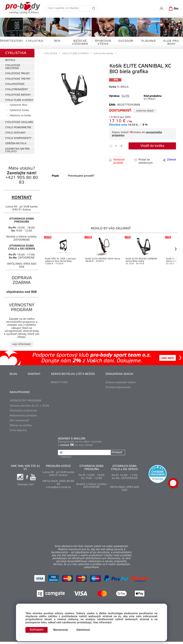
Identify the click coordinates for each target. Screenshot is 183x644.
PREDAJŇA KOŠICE (58, 466)
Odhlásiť (66, 457)
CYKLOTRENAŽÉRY (17, 90)
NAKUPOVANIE (20, 392)
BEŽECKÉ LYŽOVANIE (80, 43)
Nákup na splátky (21, 425)
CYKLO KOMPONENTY (18, 138)
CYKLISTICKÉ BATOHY (18, 95)
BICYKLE (10, 60)
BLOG (13, 374)
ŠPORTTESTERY (12, 41)
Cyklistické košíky (19, 110)
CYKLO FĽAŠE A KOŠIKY (19, 100)
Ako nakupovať (19, 421)
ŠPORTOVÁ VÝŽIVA (103, 43)
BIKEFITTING (59, 383)
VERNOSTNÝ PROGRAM (25, 401)
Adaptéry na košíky (20, 116)
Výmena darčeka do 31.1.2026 (29, 406)
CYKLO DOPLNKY (15, 133)
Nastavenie (61, 630)
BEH (57, 41)
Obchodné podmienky (23, 411)
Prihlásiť (117, 452)
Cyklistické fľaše (19, 105)
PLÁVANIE (149, 41)
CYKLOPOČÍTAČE (15, 84)
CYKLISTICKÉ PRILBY (17, 74)
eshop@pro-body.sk (58, 487)
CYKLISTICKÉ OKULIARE (19, 122)
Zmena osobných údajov (121, 383)
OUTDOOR (126, 41)
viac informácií (22, 344)
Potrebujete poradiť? (81, 176)
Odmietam (83, 630)
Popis (55, 176)
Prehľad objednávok (118, 387)
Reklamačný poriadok (23, 416)
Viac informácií (102, 623)
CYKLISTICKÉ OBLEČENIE (13, 67)
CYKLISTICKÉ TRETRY (18, 79)
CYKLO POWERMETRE (18, 128)
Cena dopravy (18, 430)
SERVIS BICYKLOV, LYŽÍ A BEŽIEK (73, 374)
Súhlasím (37, 630)
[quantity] (116, 146)
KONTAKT (34, 374)
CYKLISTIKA (35, 41)
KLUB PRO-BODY (171, 43)
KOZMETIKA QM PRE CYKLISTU (17, 150)
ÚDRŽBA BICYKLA (16, 144)
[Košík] (173, 9)
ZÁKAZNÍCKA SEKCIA (119, 374)
